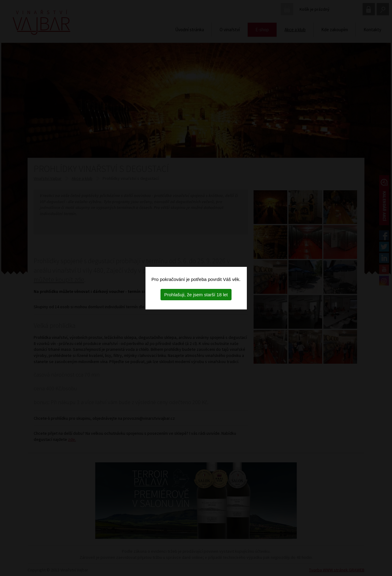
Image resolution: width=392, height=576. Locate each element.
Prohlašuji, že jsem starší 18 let (196, 295)
